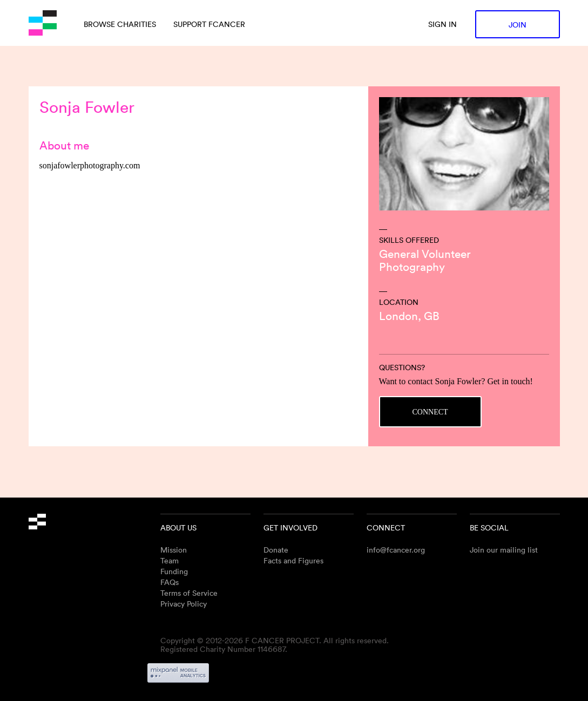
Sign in (442, 24)
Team (170, 560)
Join (518, 25)
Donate (276, 550)
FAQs (170, 582)
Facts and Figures (293, 560)
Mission (174, 550)
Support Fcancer (209, 24)
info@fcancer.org (396, 550)
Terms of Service (189, 593)
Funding (174, 571)
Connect (430, 412)
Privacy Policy (184, 604)
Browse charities (120, 24)
